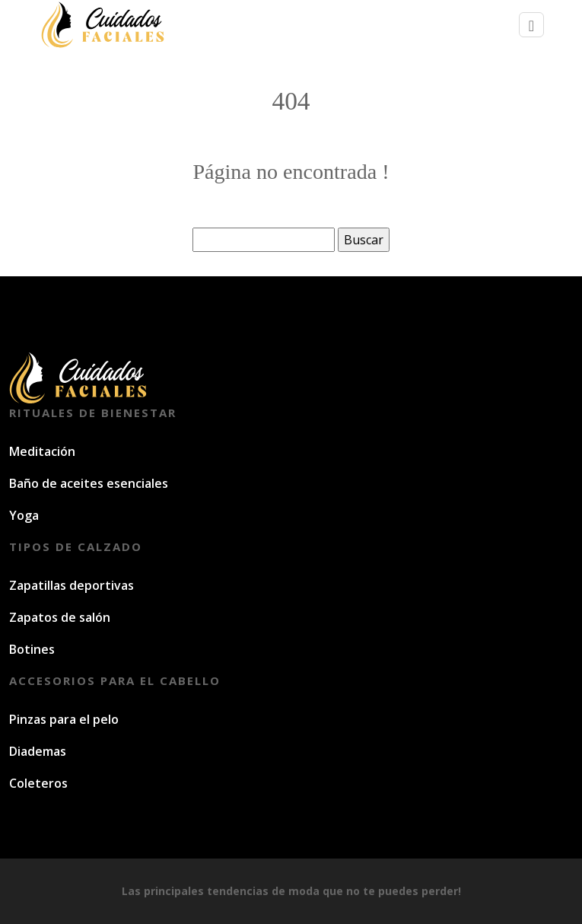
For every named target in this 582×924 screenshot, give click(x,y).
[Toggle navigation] (531, 25)
